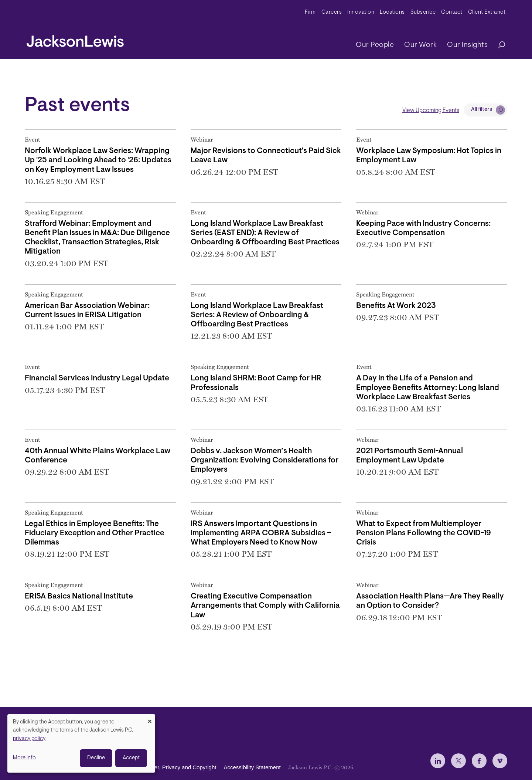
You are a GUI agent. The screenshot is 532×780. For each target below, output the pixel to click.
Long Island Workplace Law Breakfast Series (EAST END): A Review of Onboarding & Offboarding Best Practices (265, 233)
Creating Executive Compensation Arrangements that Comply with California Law (265, 606)
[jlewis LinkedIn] (438, 761)
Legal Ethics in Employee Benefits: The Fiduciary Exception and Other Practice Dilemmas (95, 533)
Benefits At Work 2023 (396, 306)
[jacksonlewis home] (75, 39)
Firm (310, 12)
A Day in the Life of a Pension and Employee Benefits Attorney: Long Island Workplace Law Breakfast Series (428, 388)
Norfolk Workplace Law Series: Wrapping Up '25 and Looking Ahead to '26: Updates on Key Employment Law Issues (98, 160)
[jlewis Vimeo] (500, 761)
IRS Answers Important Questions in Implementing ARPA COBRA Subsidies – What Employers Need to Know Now (261, 533)
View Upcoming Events (431, 111)
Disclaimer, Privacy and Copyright (175, 767)
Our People (375, 45)
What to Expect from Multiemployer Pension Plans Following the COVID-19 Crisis (424, 533)
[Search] (498, 45)
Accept (131, 758)
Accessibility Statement (252, 767)
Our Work (420, 45)
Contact (452, 12)
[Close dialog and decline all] (150, 719)
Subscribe (423, 12)
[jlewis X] (458, 761)
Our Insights (467, 45)
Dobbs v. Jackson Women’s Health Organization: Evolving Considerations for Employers (265, 460)
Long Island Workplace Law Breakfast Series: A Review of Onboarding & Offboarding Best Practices (257, 315)
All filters (482, 110)
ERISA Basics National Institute (79, 596)
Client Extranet (487, 12)
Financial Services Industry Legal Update (97, 378)
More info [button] (24, 758)
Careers (332, 12)
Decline (96, 758)
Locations (392, 12)
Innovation (361, 12)
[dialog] (81, 743)
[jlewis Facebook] (479, 761)
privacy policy (29, 739)
